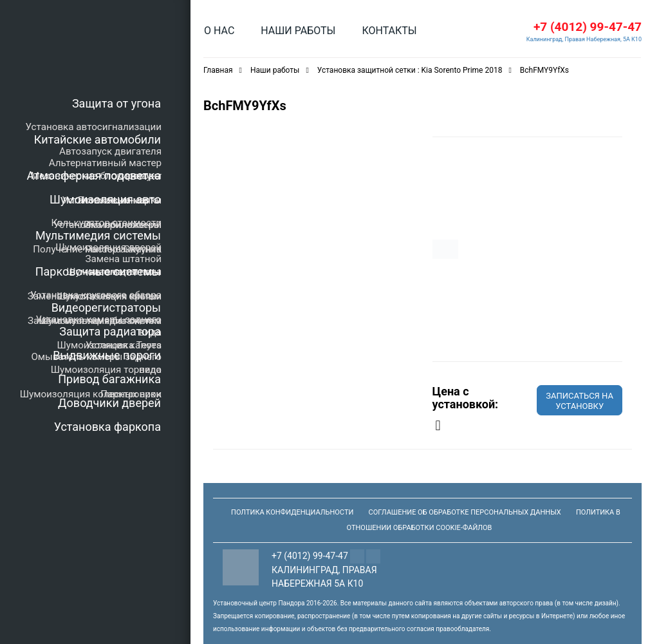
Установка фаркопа (107, 427)
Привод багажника (109, 379)
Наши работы (298, 31)
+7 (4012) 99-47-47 (588, 27)
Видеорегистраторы (106, 308)
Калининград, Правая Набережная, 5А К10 (584, 39)
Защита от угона (116, 103)
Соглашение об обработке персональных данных (465, 512)
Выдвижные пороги (107, 355)
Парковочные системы (98, 271)
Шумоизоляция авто (105, 199)
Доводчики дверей (109, 403)
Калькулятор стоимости (106, 223)
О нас (219, 31)
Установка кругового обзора (96, 295)
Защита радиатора (110, 331)
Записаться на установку (580, 401)
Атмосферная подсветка (94, 175)
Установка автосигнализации (94, 127)
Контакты (389, 31)
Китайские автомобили (97, 139)
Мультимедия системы (98, 235)
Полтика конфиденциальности (292, 512)
